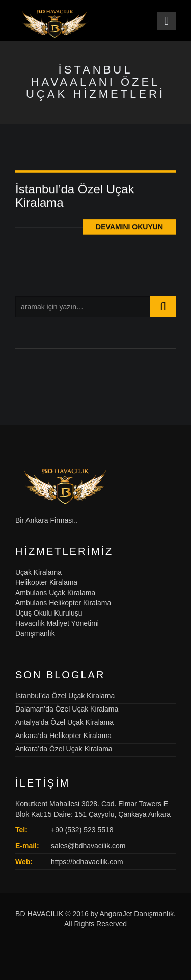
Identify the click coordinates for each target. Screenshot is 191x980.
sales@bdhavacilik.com (88, 846)
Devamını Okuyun (129, 228)
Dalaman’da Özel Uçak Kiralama (67, 709)
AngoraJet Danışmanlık (137, 914)
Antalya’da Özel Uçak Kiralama (64, 722)
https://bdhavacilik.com (87, 862)
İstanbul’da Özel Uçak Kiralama (75, 197)
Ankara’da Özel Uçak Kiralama (64, 749)
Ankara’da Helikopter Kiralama (63, 736)
